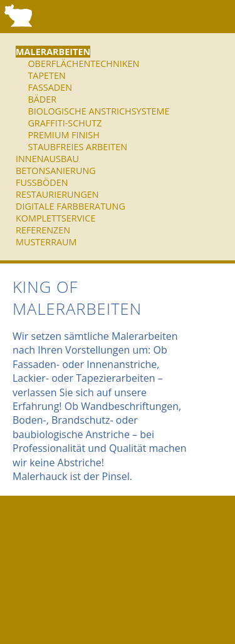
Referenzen (43, 230)
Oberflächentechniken (83, 64)
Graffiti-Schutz (65, 123)
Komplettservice (55, 218)
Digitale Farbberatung (70, 206)
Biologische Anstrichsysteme (98, 111)
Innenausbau (47, 159)
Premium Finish (63, 135)
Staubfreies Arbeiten (77, 147)
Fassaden (50, 87)
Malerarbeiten (53, 52)
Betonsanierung (56, 171)
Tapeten (46, 75)
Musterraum (46, 242)
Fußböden (42, 182)
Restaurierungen (57, 194)
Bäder (42, 99)
